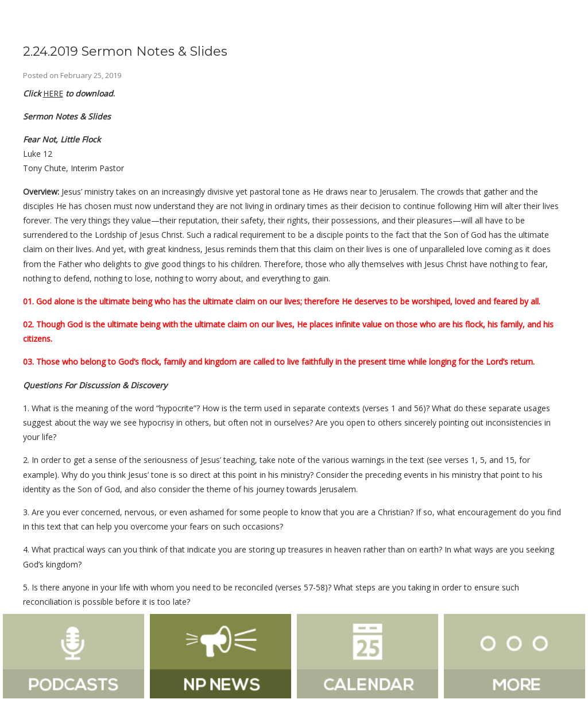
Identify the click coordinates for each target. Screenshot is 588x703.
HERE (53, 93)
